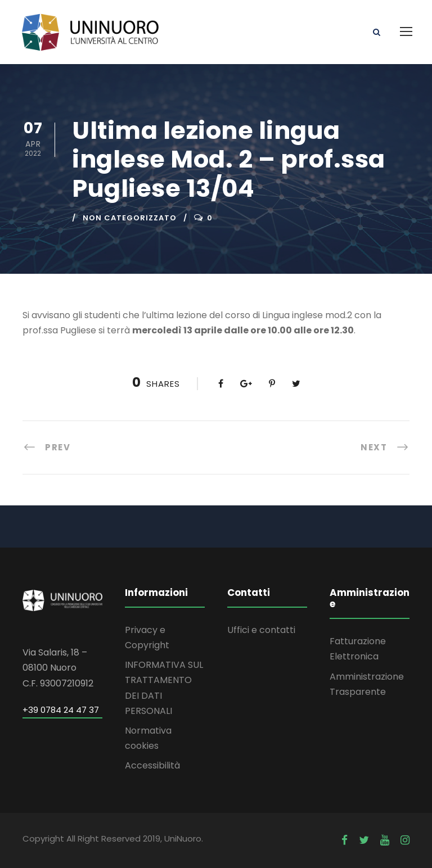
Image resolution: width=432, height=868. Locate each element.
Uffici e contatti (261, 630)
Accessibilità (152, 765)
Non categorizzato (130, 218)
